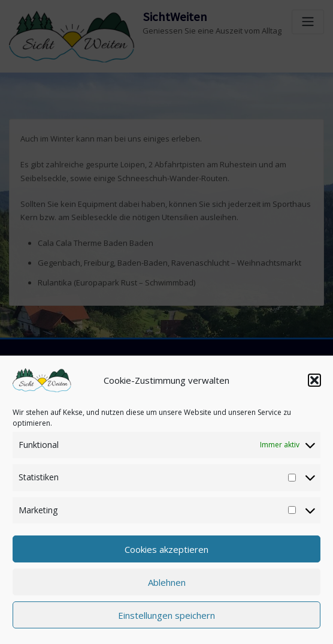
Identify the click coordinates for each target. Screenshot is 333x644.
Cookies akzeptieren (166, 549)
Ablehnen (167, 582)
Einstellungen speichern (166, 615)
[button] (314, 380)
